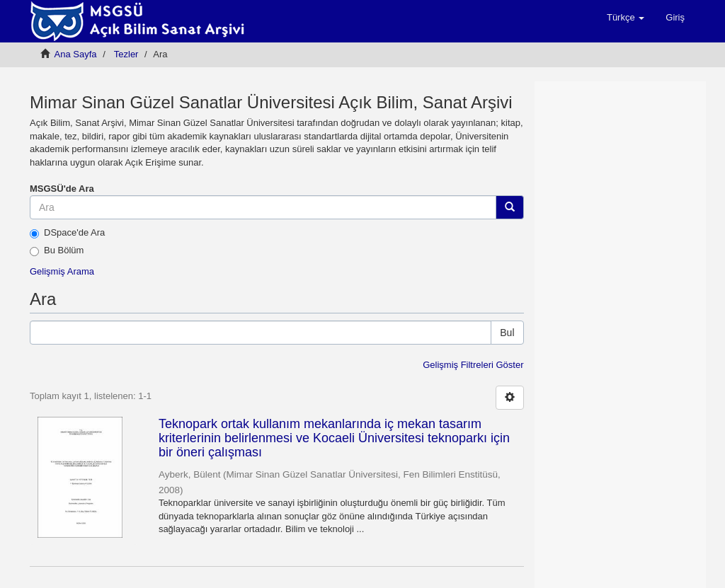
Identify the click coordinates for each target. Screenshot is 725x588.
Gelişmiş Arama (62, 271)
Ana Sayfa (76, 54)
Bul (507, 333)
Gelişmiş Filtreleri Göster (473, 365)
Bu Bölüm (57, 250)
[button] (626, 18)
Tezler (126, 54)
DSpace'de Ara (67, 233)
